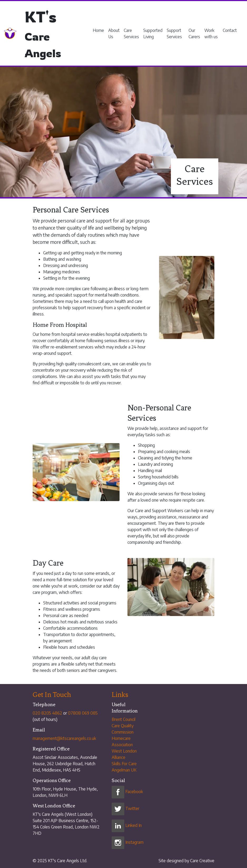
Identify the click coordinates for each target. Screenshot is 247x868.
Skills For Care (124, 764)
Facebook (127, 792)
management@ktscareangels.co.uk (64, 738)
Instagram (128, 842)
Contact (230, 30)
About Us (114, 33)
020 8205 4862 (47, 713)
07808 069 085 (83, 713)
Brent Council (123, 719)
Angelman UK (124, 770)
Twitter (125, 808)
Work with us (211, 33)
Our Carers (194, 33)
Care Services (131, 33)
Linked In (127, 825)
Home (98, 30)
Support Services (174, 33)
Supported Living (153, 33)
